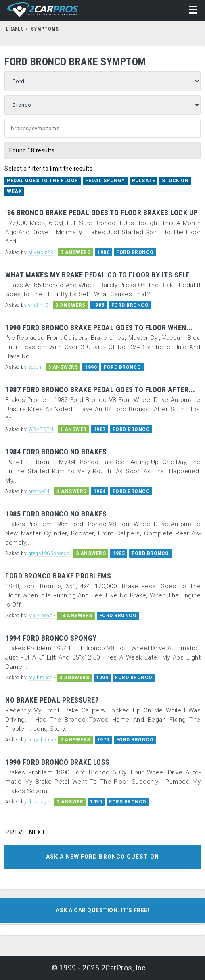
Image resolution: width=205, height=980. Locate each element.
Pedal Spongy (105, 181)
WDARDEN (41, 429)
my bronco (41, 678)
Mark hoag (41, 616)
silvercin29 (41, 252)
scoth (35, 367)
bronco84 (39, 491)
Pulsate (144, 181)
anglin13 (39, 305)
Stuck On (175, 181)
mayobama (41, 740)
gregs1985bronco (49, 553)
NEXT (37, 832)
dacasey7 (39, 802)
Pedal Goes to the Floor (43, 181)
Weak (14, 191)
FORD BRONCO (135, 252)
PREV (14, 832)
